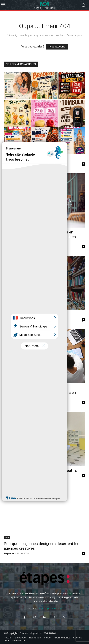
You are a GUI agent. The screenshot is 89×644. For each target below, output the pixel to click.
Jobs (7, 537)
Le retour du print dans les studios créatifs (40, 470)
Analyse (9, 153)
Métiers (8, 226)
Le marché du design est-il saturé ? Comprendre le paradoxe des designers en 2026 (40, 393)
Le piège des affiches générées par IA (36, 159)
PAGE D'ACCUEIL (57, 47)
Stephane (9, 320)
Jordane (8, 164)
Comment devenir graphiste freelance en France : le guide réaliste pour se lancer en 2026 (40, 237)
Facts (7, 308)
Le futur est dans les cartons (28, 315)
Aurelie (8, 402)
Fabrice (8, 246)
